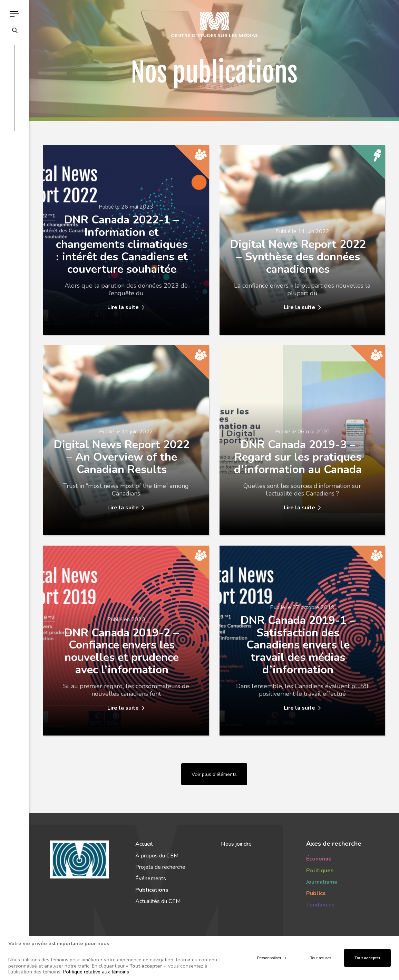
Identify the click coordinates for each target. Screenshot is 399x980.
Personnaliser (272, 936)
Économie (319, 859)
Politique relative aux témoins (96, 951)
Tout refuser (321, 936)
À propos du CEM (157, 856)
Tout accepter (367, 936)
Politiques (320, 871)
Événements (151, 878)
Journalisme (322, 882)
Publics (316, 893)
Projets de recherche (160, 867)
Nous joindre (236, 844)
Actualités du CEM (158, 901)
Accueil (144, 844)
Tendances (320, 905)
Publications (152, 890)
